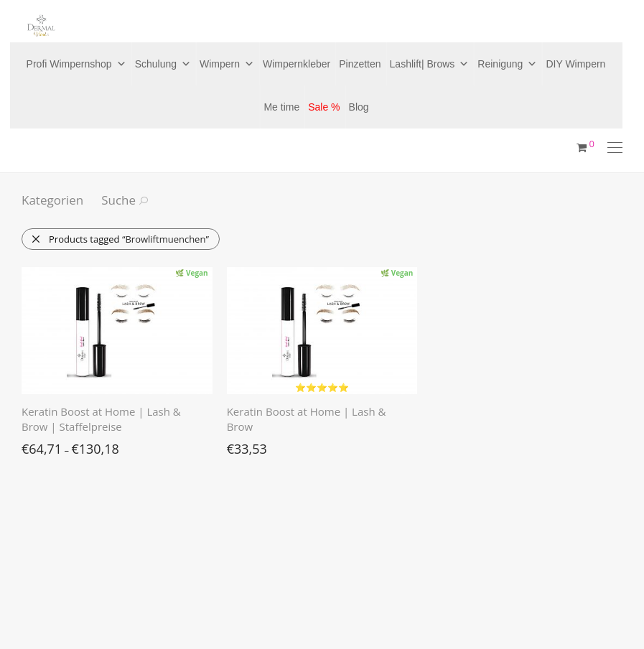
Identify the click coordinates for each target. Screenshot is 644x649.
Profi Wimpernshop (76, 64)
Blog (359, 107)
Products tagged (120, 239)
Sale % (324, 107)
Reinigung (507, 64)
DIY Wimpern (575, 64)
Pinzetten (360, 64)
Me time (281, 107)
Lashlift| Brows (430, 64)
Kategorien (52, 200)
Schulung (163, 64)
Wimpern (227, 64)
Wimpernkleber (297, 64)
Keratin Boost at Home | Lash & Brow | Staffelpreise (101, 419)
